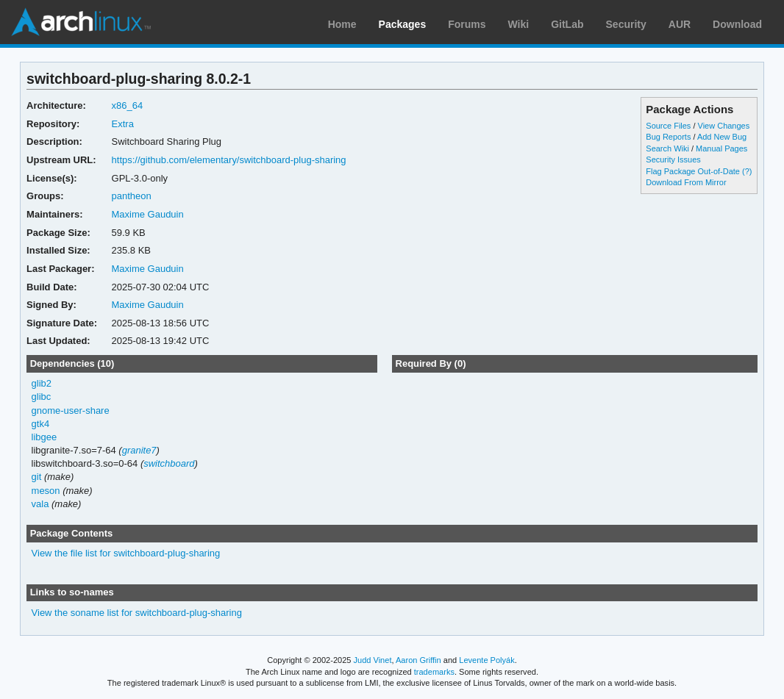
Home (342, 24)
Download (737, 24)
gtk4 (41, 424)
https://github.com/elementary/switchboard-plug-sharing (229, 160)
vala (40, 504)
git (37, 477)
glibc (42, 397)
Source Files (668, 126)
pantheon (132, 196)
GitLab (567, 24)
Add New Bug (722, 137)
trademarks (434, 672)
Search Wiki (667, 148)
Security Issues (673, 159)
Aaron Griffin (418, 660)
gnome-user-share (71, 411)
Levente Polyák (487, 660)
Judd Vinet (373, 660)
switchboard (169, 463)
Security (626, 24)
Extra (123, 124)
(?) (747, 171)
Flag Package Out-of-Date (693, 171)
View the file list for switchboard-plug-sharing (126, 553)
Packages (403, 24)
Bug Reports (668, 137)
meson (46, 491)
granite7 (139, 450)
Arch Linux (81, 22)
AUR (680, 24)
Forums (467, 24)
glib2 (42, 383)
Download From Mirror (686, 182)
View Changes (724, 126)
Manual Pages (721, 148)
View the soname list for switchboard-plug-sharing (137, 613)
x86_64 (128, 105)
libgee (44, 437)
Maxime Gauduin (148, 214)
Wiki (519, 24)
